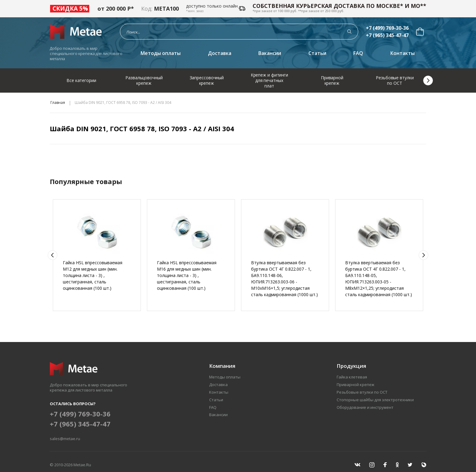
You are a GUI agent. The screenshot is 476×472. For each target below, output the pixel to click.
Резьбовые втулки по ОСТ (362, 392)
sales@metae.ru (65, 439)
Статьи (317, 53)
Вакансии (270, 53)
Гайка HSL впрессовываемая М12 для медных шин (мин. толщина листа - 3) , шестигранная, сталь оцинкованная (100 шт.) (93, 275)
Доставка (220, 53)
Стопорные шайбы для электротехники (375, 400)
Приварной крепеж (355, 385)
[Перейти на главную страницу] (78, 31)
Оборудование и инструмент (365, 407)
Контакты (403, 53)
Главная (58, 103)
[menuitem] (420, 32)
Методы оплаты (161, 53)
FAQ (358, 53)
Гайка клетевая (352, 377)
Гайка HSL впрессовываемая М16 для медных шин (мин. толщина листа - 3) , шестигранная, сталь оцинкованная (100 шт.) (187, 275)
